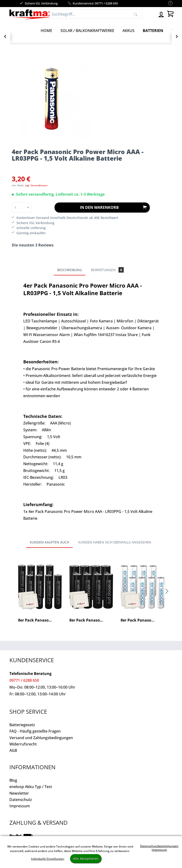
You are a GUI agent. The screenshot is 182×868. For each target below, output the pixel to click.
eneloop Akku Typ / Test (31, 787)
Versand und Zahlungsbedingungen (41, 738)
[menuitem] (168, 3)
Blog (13, 780)
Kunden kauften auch (49, 542)
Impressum (20, 806)
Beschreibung (69, 270)
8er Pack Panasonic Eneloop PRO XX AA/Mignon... (91, 620)
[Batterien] (153, 31)
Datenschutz (21, 800)
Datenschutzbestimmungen (159, 846)
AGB (13, 750)
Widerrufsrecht (23, 744)
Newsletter (19, 793)
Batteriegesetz (22, 725)
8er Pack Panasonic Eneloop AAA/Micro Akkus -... (142, 620)
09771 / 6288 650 (24, 680)
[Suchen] (136, 14)
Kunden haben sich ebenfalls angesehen (115, 542)
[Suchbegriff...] (96, 14)
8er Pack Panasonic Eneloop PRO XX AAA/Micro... (40, 620)
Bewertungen (107, 270)
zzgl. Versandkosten (36, 185)
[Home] (46, 31)
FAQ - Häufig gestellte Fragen (35, 731)
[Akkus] (129, 31)
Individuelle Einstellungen (48, 859)
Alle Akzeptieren (86, 858)
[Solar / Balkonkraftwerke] (87, 31)
